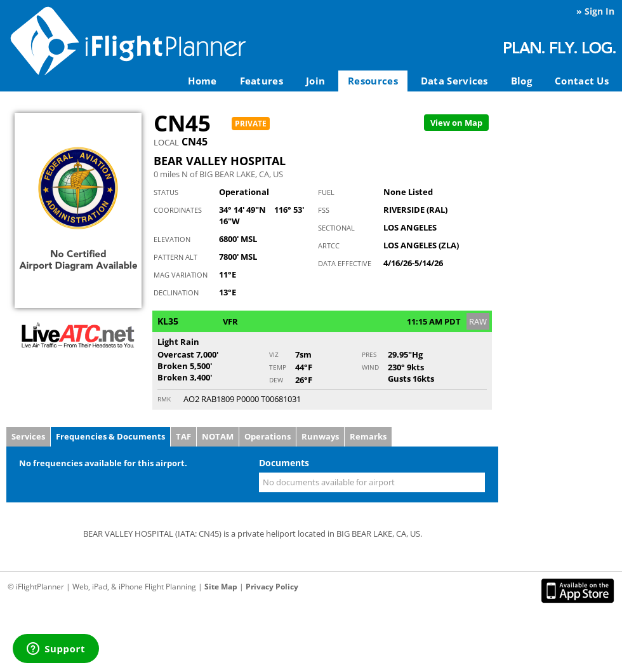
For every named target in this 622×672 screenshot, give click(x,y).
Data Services (454, 81)
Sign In (599, 11)
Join (315, 81)
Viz (274, 354)
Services (28, 436)
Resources (373, 81)
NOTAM (218, 436)
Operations (268, 436)
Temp (278, 367)
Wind (370, 367)
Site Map (221, 587)
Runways (320, 436)
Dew (276, 380)
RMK (164, 399)
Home (202, 81)
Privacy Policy (272, 587)
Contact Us (582, 81)
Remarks (368, 436)
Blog (521, 81)
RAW (478, 321)
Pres (369, 354)
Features (261, 81)
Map (456, 123)
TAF (183, 436)
